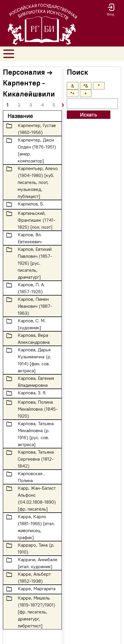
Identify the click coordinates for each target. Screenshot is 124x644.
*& (86, 86)
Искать (88, 115)
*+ (72, 93)
